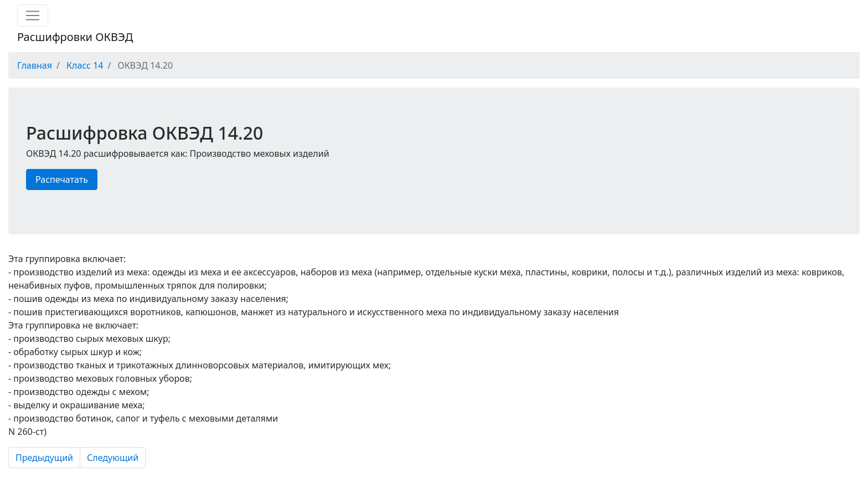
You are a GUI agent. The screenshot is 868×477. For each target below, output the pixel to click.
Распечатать (62, 179)
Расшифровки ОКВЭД (75, 37)
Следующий (113, 458)
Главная (35, 65)
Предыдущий (44, 458)
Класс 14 (85, 65)
